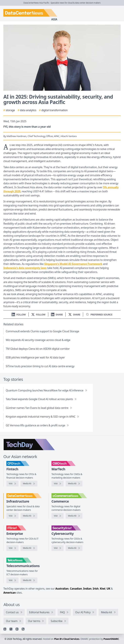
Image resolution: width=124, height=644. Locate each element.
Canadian (76, 589)
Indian (87, 589)
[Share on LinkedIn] (57, 315)
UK (108, 589)
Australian (62, 589)
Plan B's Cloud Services (67, 639)
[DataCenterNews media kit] (29, 516)
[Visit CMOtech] (58, 484)
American (10, 593)
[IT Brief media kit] (29, 548)
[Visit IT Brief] (12, 548)
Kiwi (102, 589)
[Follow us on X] (38, 315)
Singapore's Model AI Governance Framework (73, 264)
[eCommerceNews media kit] (74, 516)
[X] (11, 629)
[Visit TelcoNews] (12, 580)
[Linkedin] (5, 629)
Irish (96, 589)
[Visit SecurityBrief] (58, 548)
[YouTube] (17, 629)
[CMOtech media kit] (74, 484)
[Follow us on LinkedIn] (19, 315)
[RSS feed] (23, 629)
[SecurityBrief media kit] (74, 548)
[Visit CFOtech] (12, 484)
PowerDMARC (111, 639)
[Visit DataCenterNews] (12, 516)
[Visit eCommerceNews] (58, 516)
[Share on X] (74, 315)
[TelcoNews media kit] (29, 580)
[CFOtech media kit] (29, 484)
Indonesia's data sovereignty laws (25, 268)
